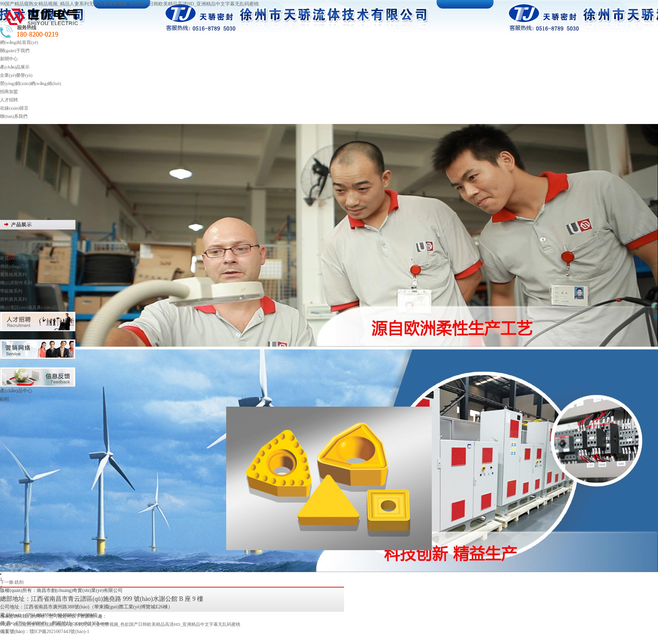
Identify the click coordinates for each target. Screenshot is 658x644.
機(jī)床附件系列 (16, 283)
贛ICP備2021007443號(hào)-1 (59, 631)
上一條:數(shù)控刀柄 (21, 566)
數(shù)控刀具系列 (18, 233)
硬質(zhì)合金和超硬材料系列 (29, 258)
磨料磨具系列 (13, 299)
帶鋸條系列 (11, 291)
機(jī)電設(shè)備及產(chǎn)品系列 (33, 307)
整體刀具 (9, 250)
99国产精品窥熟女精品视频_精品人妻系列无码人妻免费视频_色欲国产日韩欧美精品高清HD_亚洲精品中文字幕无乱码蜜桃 (129, 4)
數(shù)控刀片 (14, 242)
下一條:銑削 (12, 582)
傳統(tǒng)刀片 (15, 266)
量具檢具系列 (13, 275)
